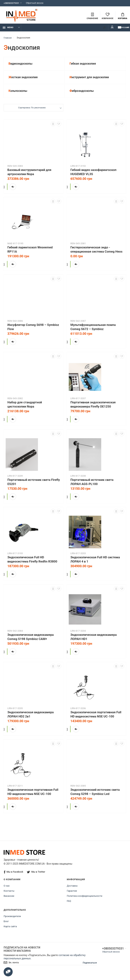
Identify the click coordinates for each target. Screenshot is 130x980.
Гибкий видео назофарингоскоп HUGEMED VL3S (93, 177)
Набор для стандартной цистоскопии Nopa (25, 410)
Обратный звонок (38, 3)
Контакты (9, 896)
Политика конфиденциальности (85, 901)
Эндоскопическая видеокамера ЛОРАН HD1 (94, 642)
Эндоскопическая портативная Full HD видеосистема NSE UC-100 (96, 720)
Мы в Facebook (13, 877)
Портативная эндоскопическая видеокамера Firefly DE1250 (93, 410)
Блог (6, 927)
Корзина (122, 17)
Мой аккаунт (102, 29)
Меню (8, 29)
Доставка (72, 891)
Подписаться (86, 968)
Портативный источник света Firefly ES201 (34, 487)
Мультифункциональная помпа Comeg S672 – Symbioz (93, 332)
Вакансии (9, 901)
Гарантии (72, 896)
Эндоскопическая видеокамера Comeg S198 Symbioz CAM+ (31, 642)
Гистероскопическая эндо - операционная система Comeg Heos (97, 255)
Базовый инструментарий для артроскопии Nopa (29, 177)
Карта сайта (10, 932)
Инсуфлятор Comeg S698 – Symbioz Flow (33, 332)
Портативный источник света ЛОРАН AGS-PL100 (92, 487)
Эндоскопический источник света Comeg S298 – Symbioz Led (95, 797)
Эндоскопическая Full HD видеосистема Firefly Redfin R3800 (32, 565)
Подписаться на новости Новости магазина (22, 954)
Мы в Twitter (36, 877)
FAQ (69, 906)
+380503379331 (12, 3)
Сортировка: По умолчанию (32, 113)
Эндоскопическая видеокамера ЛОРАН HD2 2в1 (31, 720)
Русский (118, 29)
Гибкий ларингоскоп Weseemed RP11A (30, 255)
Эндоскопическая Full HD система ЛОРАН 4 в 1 (95, 565)
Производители (12, 921)
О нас (7, 891)
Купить (18, 191)
